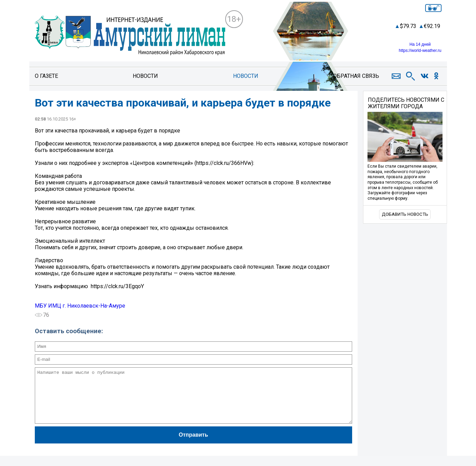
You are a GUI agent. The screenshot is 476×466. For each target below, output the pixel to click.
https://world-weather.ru (420, 51)
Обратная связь (356, 76)
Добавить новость (405, 214)
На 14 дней (420, 44)
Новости (145, 76)
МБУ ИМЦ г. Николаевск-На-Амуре (80, 306)
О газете (46, 76)
